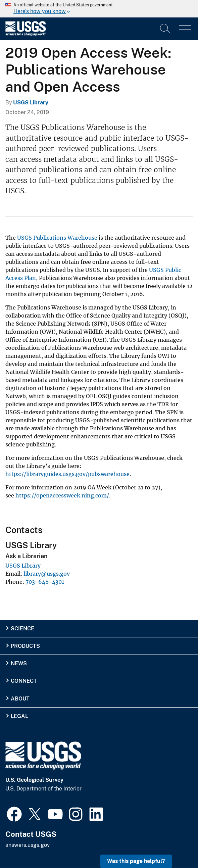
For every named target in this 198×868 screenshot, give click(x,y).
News (19, 663)
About (20, 699)
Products (25, 646)
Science (22, 629)
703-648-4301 (45, 582)
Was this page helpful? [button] (136, 861)
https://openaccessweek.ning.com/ (62, 495)
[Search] (165, 29)
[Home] (26, 34)
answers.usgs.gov (28, 845)
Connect (24, 681)
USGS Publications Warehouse (57, 238)
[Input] (129, 29)
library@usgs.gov (47, 574)
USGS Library (31, 103)
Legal (19, 716)
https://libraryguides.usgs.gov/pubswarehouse (67, 474)
